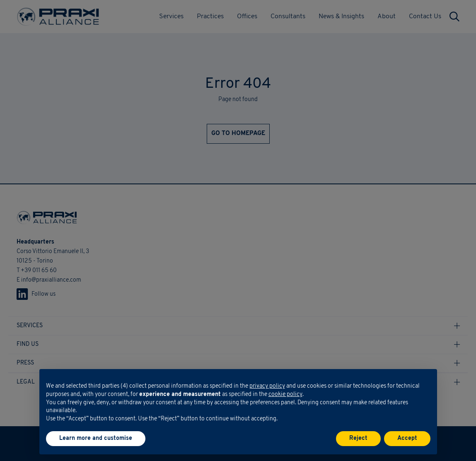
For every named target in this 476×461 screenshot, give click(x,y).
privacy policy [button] (267, 386)
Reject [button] (358, 438)
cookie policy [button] (285, 395)
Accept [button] (407, 438)
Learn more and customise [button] (96, 438)
